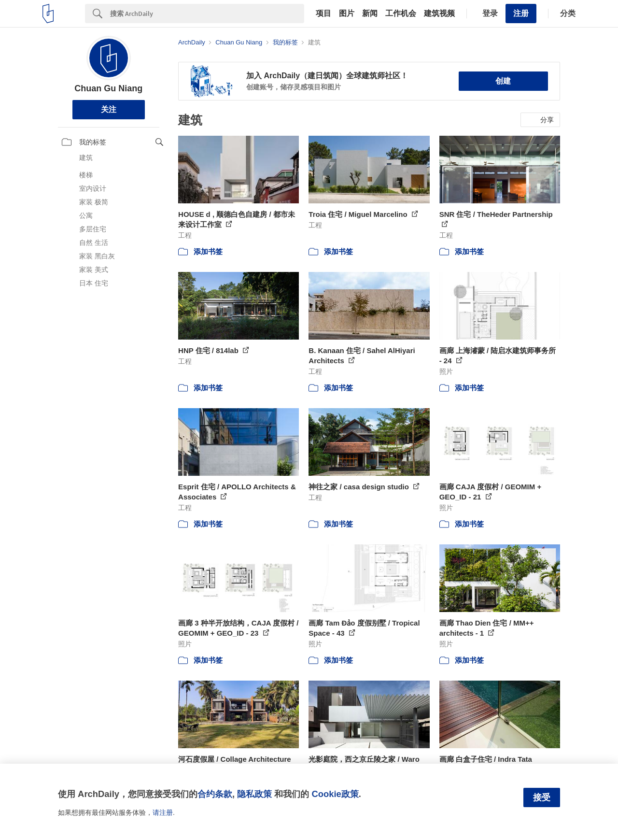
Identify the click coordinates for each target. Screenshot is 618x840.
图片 (347, 14)
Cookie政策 (335, 794)
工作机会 (401, 14)
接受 (542, 797)
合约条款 (215, 794)
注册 (521, 13)
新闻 (370, 14)
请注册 (163, 812)
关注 (109, 109)
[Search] (207, 14)
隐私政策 (254, 794)
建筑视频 (439, 14)
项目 (323, 14)
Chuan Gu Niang (108, 88)
